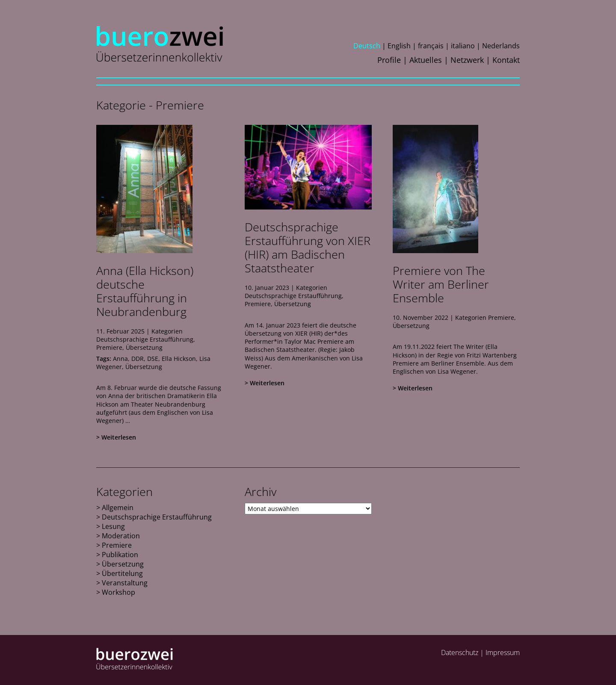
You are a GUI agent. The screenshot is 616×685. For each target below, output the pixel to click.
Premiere (109, 347)
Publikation (120, 555)
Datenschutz (460, 653)
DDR (138, 359)
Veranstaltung (125, 583)
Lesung (113, 526)
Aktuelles (426, 60)
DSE (153, 359)
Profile (389, 60)
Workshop (118, 592)
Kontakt (506, 60)
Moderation (121, 536)
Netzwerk (467, 60)
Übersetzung (144, 347)
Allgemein (118, 508)
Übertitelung (122, 573)
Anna (120, 359)
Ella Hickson (179, 359)
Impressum (503, 653)
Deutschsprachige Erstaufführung (145, 339)
